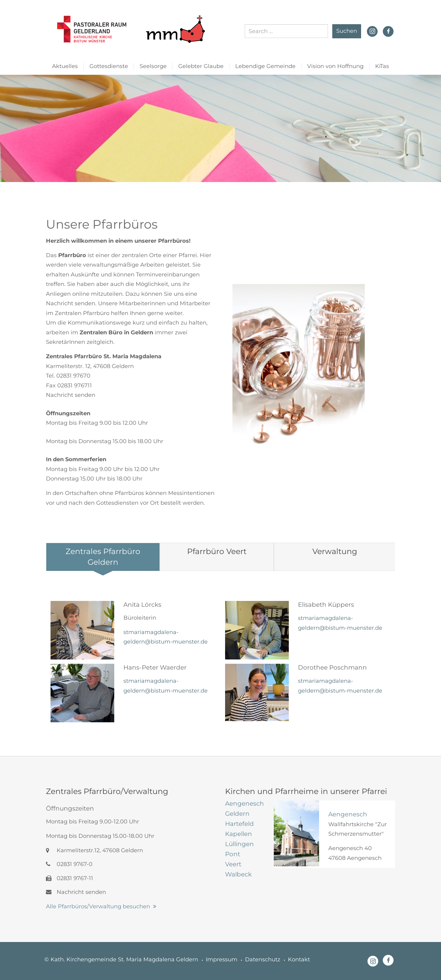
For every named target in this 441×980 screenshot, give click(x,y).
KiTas (382, 66)
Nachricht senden (71, 395)
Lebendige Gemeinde (265, 66)
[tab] (103, 557)
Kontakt (299, 959)
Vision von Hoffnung (335, 66)
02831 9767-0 (69, 864)
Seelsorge (153, 66)
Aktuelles (65, 66)
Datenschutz (263, 959)
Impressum (222, 959)
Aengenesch (348, 814)
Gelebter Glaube (201, 66)
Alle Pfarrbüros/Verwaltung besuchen (98, 906)
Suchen (347, 31)
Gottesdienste (109, 66)
